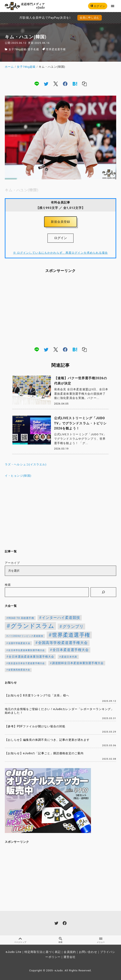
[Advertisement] (60, 310)
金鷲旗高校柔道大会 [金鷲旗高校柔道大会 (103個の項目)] (19, 670)
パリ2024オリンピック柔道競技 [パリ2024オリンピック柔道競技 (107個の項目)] (26, 636)
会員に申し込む (90, 18)
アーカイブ (12, 563)
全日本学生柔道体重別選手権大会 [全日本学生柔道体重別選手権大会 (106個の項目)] (26, 650)
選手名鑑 (33, 49)
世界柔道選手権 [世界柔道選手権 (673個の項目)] (71, 635)
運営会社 (70, 957)
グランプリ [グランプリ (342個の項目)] (73, 626)
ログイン (98, 6)
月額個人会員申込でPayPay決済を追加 (33, 18)
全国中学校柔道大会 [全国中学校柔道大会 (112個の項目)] (19, 643)
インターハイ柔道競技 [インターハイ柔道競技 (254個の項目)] (61, 618)
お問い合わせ (88, 952)
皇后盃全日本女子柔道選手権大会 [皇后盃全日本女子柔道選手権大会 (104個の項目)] (26, 663)
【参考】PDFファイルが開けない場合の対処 (35, 726)
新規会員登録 (61, 222)
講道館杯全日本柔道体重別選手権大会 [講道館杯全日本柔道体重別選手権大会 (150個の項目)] (78, 663)
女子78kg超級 (18, 49)
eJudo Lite (14, 952)
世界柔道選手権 (56, 49)
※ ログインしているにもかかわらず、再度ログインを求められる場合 (60, 253)
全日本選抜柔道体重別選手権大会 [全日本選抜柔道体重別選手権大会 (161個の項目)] (31, 657)
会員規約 (70, 952)
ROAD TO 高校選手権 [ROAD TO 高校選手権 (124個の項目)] (21, 618)
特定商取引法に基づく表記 (43, 952)
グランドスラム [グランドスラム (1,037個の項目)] (32, 626)
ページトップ (20, 940)
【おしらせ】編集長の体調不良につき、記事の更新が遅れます (47, 740)
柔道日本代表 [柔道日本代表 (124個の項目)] (69, 657)
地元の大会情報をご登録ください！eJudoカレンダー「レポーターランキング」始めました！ (59, 711)
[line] (37, 84)
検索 (8, 585)
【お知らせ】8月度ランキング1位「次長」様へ (37, 695)
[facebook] (65, 84)
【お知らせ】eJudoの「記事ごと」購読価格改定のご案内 (44, 753)
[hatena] (75, 84)
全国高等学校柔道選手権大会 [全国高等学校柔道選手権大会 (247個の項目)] (63, 643)
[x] (56, 84)
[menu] (113, 6)
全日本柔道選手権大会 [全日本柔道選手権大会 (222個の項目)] (71, 650)
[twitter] (46, 84)
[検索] (103, 592)
